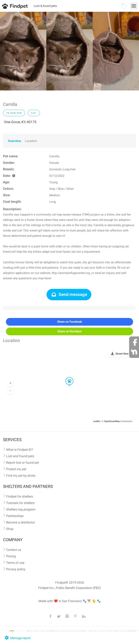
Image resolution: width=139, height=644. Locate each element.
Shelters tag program (21, 509)
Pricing (11, 556)
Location (31, 141)
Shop (10, 529)
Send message (69, 294)
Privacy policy (16, 569)
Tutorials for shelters (20, 503)
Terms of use (15, 563)
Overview (14, 141)
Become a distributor (21, 522)
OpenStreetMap (112, 421)
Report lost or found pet (22, 463)
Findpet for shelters (20, 496)
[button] (67, 377)
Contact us (14, 550)
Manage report (17, 638)
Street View (122, 354)
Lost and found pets (20, 456)
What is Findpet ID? (20, 450)
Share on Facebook (70, 322)
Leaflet (97, 421)
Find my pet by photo (21, 476)
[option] (23, 51)
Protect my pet (16, 469)
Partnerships (15, 516)
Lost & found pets (45, 6)
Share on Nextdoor (69, 331)
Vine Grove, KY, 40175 (20, 122)
